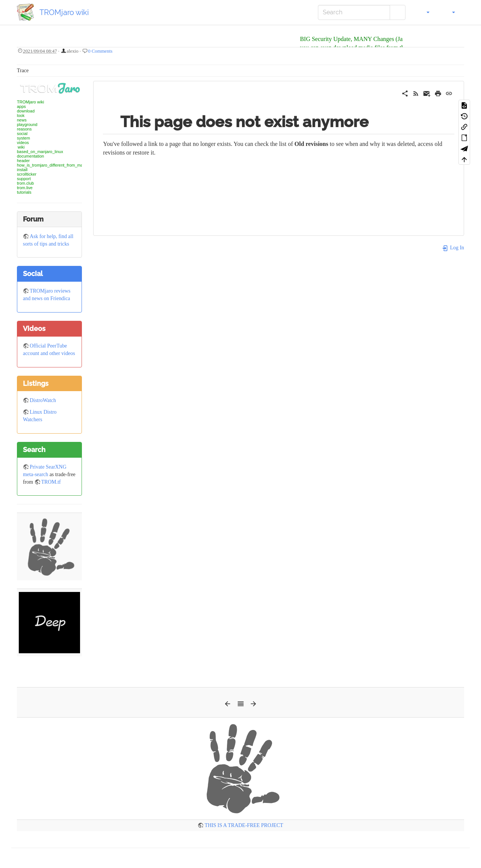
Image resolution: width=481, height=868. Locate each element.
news (22, 120)
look (21, 115)
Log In (453, 248)
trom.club (25, 183)
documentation (30, 156)
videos (23, 143)
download (26, 111)
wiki (21, 147)
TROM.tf (51, 482)
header (23, 161)
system (23, 138)
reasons (24, 129)
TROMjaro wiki (30, 102)
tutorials (24, 192)
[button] (424, 12)
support (24, 179)
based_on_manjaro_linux (40, 152)
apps (21, 106)
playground (27, 124)
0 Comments (100, 51)
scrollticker (27, 174)
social (22, 134)
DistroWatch (43, 400)
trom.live (25, 188)
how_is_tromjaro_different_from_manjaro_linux (60, 165)
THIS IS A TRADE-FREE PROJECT (244, 825)
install (22, 170)
